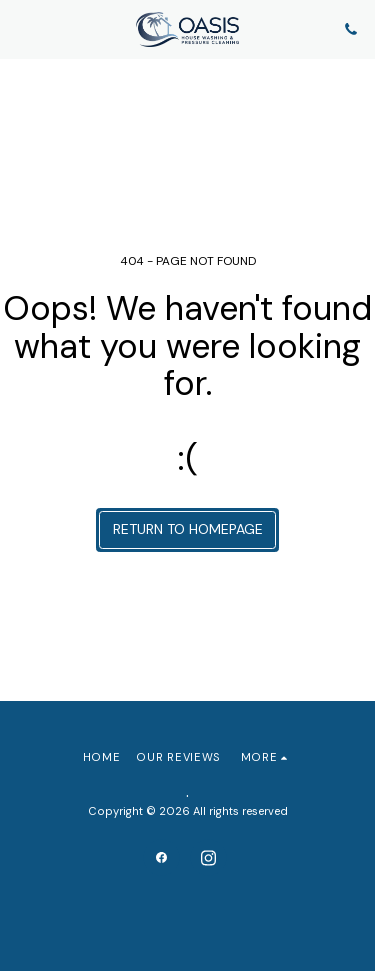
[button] (22, 29)
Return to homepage (188, 529)
